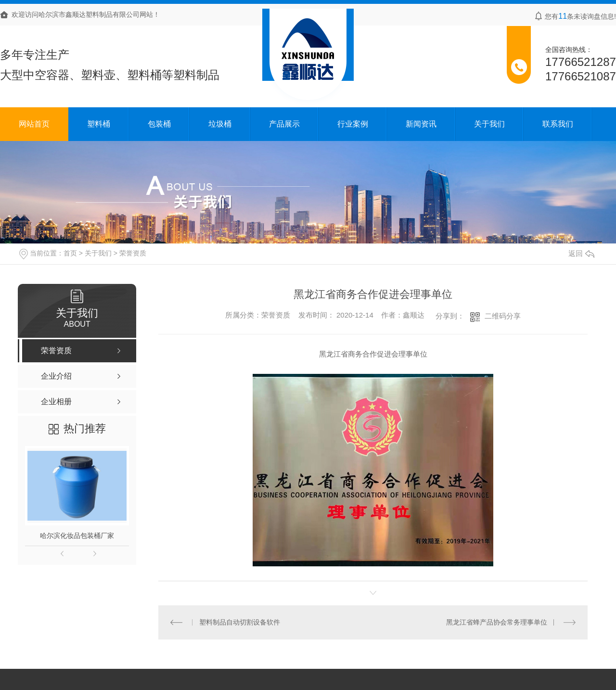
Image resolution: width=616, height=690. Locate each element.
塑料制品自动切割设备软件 (240, 622)
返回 (581, 253)
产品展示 (284, 124)
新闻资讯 (421, 124)
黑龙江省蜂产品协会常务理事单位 (497, 622)
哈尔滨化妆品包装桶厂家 (77, 536)
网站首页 (34, 124)
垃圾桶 (220, 124)
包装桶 (159, 124)
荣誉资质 (133, 253)
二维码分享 (503, 316)
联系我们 (558, 124)
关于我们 (489, 124)
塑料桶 (99, 124)
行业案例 (353, 124)
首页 (70, 253)
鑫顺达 (414, 315)
